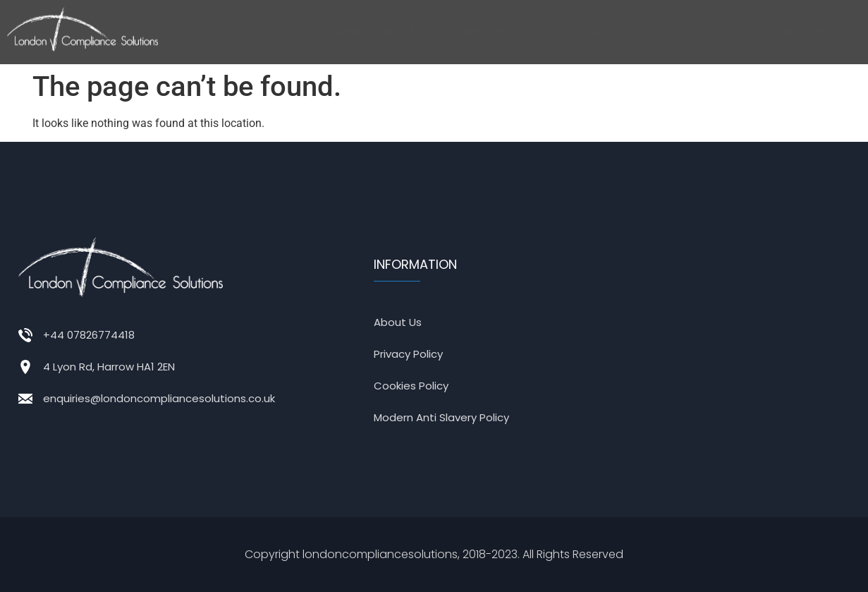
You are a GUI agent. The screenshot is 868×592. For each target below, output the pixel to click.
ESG (667, 31)
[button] (411, 32)
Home (346, 31)
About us (411, 31)
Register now (817, 31)
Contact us (732, 31)
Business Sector (584, 31)
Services (489, 31)
